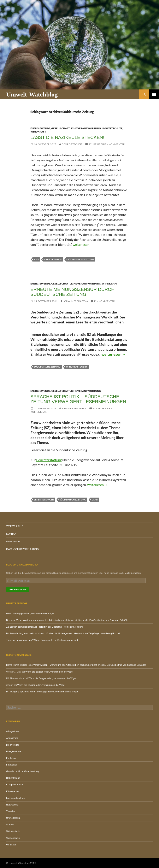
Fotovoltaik (12, 765)
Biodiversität (12, 745)
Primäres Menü (154, 94)
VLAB (95, 500)
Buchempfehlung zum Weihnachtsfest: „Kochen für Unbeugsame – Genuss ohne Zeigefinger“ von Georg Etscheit (63, 633)
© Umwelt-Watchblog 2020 (21, 863)
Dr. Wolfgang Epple (16, 692)
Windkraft (38, 132)
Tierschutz (11, 811)
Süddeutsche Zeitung (81, 259)
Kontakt (12, 534)
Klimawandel (13, 791)
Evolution (11, 758)
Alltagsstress (13, 731)
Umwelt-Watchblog (32, 94)
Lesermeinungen (44, 500)
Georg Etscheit (72, 144)
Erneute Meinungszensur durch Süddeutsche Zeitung (72, 292)
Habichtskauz (13, 778)
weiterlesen (83, 244)
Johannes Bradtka (76, 301)
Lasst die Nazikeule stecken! (67, 137)
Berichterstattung (49, 460)
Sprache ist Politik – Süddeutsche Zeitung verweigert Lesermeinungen (78, 399)
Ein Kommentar (105, 301)
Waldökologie (13, 831)
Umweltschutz (112, 128)
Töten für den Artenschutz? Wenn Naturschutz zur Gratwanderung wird (42, 640)
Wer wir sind (15, 526)
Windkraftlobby (77, 367)
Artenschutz (12, 738)
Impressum (13, 541)
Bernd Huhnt (13, 665)
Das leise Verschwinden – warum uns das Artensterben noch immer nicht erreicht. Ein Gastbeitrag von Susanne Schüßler (67, 620)
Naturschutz (12, 805)
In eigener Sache (15, 785)
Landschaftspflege (15, 798)
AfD (36, 259)
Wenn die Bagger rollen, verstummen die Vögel (30, 614)
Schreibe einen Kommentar (107, 144)
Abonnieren (18, 589)
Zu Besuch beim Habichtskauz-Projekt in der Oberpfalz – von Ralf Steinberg (45, 627)
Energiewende (40, 128)
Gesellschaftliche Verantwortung (76, 128)
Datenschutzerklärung (22, 549)
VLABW (10, 825)
